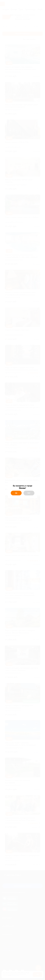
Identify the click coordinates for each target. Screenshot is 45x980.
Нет (29, 493)
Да (16, 493)
